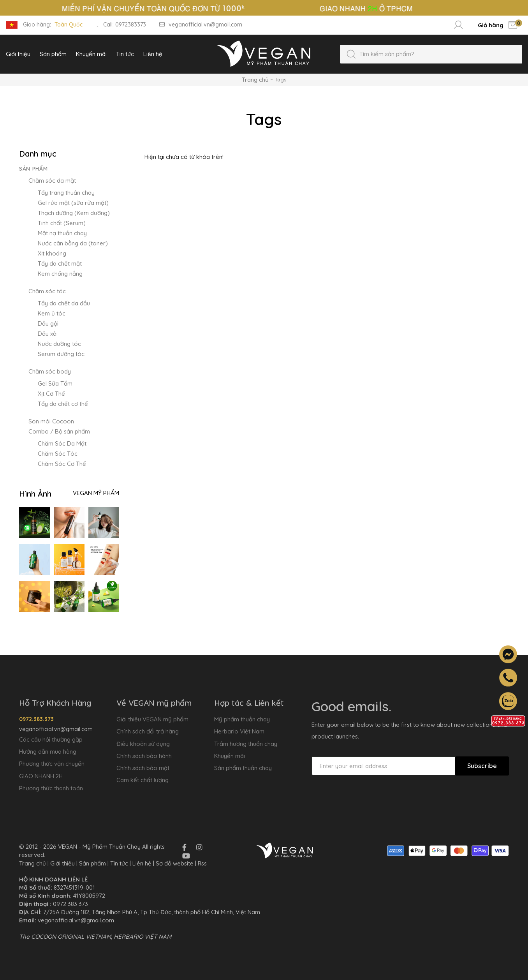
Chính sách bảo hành (144, 756)
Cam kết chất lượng (143, 780)
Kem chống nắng (60, 274)
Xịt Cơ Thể (51, 394)
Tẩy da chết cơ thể (63, 404)
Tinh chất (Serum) (62, 223)
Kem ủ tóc (52, 313)
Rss (202, 863)
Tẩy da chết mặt (60, 264)
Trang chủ (255, 80)
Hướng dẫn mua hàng (48, 752)
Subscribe (482, 766)
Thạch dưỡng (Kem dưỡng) (74, 213)
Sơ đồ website (175, 863)
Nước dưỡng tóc (59, 344)
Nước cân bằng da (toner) (73, 243)
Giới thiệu (62, 863)
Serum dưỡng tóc (61, 354)
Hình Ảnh (35, 494)
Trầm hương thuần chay (246, 744)
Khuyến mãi (230, 756)
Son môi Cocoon (51, 421)
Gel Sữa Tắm (55, 383)
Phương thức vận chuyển (52, 764)
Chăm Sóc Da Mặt (62, 443)
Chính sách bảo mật (143, 768)
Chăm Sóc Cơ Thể (62, 464)
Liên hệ (142, 863)
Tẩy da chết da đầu (64, 303)
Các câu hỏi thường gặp (51, 739)
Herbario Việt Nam (239, 731)
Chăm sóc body (50, 371)
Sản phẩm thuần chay (243, 768)
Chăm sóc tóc (47, 291)
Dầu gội (48, 323)
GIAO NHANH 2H (41, 776)
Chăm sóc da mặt (52, 181)
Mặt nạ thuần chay (62, 233)
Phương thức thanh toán (51, 788)
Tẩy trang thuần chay (66, 193)
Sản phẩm (33, 169)
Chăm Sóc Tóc (58, 454)
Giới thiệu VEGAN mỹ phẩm (152, 719)
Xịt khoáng (52, 253)
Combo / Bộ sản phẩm (59, 431)
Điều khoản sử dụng (143, 744)
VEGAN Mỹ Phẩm (96, 493)
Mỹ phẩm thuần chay (242, 719)
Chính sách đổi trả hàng (148, 731)
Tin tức (119, 863)
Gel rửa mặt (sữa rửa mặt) (73, 203)
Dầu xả (47, 334)
